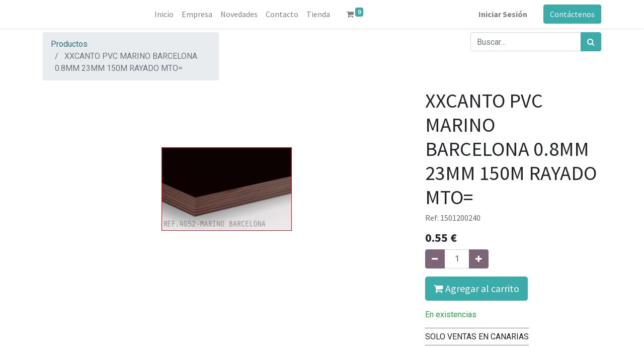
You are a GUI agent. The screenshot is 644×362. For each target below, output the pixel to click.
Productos (69, 44)
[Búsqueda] (591, 42)
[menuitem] (164, 14)
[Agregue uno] (479, 259)
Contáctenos (572, 14)
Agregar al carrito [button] (476, 288)
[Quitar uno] (435, 259)
